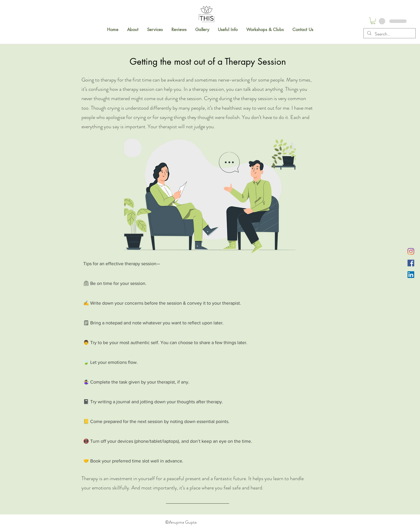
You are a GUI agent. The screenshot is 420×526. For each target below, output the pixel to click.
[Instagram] (411, 251)
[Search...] (389, 34)
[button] (133, 30)
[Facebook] (411, 263)
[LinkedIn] (411, 275)
